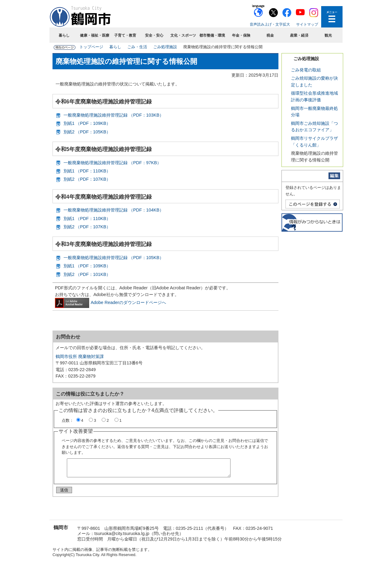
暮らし (64, 35)
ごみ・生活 (137, 47)
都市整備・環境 (212, 35)
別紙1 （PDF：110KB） (87, 171)
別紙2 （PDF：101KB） (87, 274)
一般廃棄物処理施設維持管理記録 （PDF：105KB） (114, 258)
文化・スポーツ (183, 35)
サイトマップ (307, 24)
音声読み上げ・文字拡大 (270, 24)
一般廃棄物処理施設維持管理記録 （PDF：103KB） (114, 115)
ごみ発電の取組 (306, 70)
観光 (328, 35)
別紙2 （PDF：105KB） (87, 132)
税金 (270, 35)
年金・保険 (241, 35)
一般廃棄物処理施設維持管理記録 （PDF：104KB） (114, 210)
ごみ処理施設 (165, 47)
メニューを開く (332, 17)
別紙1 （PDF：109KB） (87, 123)
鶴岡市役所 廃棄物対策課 (80, 356)
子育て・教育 (125, 35)
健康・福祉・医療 (95, 35)
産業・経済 (299, 35)
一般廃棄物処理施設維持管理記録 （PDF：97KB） (112, 163)
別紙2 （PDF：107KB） (87, 179)
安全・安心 (154, 35)
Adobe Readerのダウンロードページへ (111, 302)
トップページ (91, 47)
